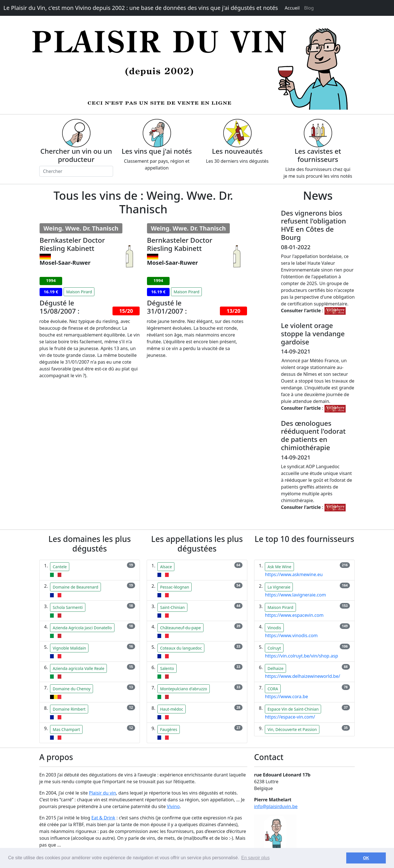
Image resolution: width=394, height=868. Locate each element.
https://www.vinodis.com (291, 635)
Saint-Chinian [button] (172, 607)
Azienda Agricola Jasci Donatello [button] (82, 628)
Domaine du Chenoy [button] (72, 689)
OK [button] (366, 858)
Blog (309, 8)
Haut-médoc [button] (171, 709)
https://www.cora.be (286, 696)
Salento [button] (167, 668)
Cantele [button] (60, 567)
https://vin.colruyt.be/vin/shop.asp (301, 656)
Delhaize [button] (275, 668)
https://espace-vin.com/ (290, 717)
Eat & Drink (103, 818)
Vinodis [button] (274, 628)
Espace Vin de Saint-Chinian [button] (293, 709)
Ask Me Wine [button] (279, 567)
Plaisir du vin (103, 793)
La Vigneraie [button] (279, 587)
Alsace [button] (166, 567)
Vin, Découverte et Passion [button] (292, 729)
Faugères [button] (168, 729)
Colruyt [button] (274, 648)
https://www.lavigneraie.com (295, 595)
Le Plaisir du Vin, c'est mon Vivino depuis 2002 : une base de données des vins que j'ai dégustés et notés (141, 8)
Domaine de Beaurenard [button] (75, 587)
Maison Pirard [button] (79, 292)
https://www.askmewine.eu (294, 574)
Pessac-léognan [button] (175, 587)
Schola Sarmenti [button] (68, 607)
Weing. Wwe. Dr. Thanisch (81, 228)
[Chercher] (76, 171)
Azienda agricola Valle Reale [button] (78, 668)
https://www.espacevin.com (294, 615)
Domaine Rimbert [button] (69, 709)
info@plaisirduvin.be (276, 806)
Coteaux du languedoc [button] (181, 648)
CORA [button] (273, 689)
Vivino (173, 806)
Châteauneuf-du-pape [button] (180, 628)
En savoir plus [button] (255, 858)
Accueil (292, 8)
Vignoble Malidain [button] (69, 648)
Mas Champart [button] (66, 729)
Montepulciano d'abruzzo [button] (183, 689)
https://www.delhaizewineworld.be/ (302, 676)
